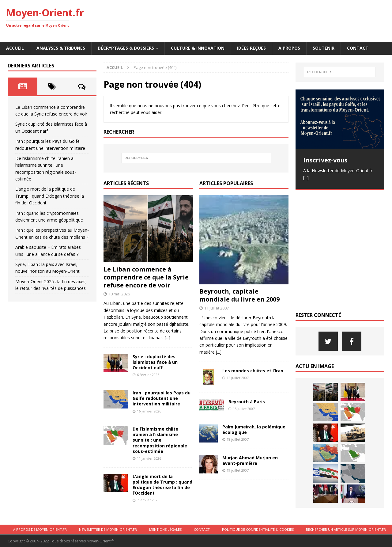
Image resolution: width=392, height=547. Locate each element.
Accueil (15, 48)
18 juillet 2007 (238, 439)
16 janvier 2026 (149, 411)
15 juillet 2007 (244, 409)
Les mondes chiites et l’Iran (253, 371)
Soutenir (324, 48)
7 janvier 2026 (148, 500)
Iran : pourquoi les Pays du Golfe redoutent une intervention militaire (162, 398)
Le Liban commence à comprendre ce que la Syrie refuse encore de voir (146, 277)
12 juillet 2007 (238, 378)
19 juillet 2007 (238, 470)
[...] (168, 338)
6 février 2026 (148, 375)
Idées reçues (251, 48)
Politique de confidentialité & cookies (258, 529)
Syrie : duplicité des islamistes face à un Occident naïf (155, 362)
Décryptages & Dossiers (126, 48)
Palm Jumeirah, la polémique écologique (254, 429)
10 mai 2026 (119, 294)
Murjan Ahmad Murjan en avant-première (250, 460)
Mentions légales (165, 529)
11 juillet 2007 (217, 308)
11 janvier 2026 (149, 458)
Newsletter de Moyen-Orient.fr (108, 529)
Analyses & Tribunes (61, 48)
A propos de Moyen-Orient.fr (40, 529)
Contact (358, 48)
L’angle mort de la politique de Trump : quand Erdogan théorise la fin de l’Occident (162, 485)
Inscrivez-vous (325, 160)
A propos (289, 48)
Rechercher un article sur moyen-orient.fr (346, 529)
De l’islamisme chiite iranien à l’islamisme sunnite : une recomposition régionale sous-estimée (160, 440)
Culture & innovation (198, 48)
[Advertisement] (274, 20)
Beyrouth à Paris (247, 402)
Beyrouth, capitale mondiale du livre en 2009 (239, 295)
